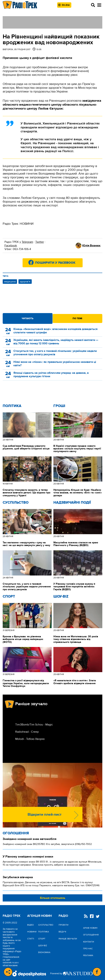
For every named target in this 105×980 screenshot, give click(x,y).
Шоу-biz (61, 597)
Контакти (89, 942)
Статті (31, 939)
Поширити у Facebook (55, 263)
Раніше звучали (68, 939)
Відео (30, 925)
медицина (10, 282)
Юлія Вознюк (91, 246)
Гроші (59, 406)
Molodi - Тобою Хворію (30, 739)
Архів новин (90, 928)
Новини (32, 932)
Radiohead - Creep (27, 732)
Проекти (63, 925)
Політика (12, 406)
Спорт (9, 597)
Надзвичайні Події (72, 503)
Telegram (27, 242)
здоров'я (25, 282)
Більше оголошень (53, 898)
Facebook (11, 246)
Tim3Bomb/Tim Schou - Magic (34, 725)
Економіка (44, 952)
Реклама (88, 955)
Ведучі (62, 932)
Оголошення (16, 833)
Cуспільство (16, 503)
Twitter (40, 242)
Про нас (88, 949)
